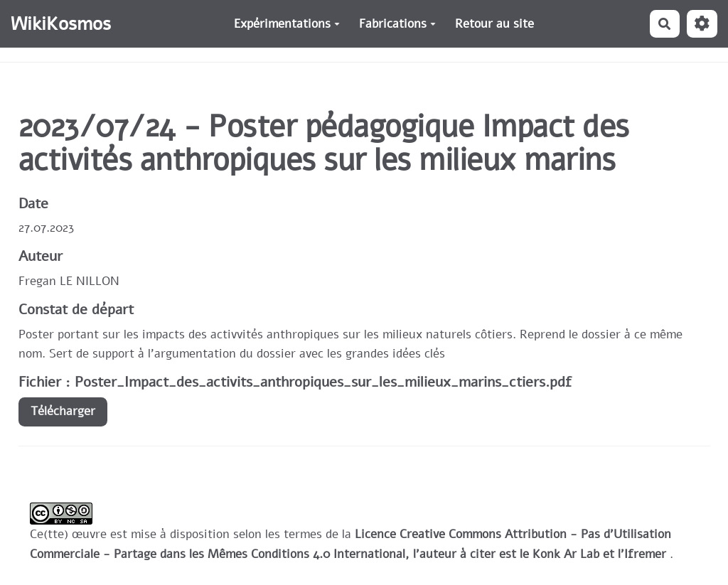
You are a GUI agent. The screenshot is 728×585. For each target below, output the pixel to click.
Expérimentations (287, 24)
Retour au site (494, 24)
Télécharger (63, 411)
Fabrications (397, 24)
